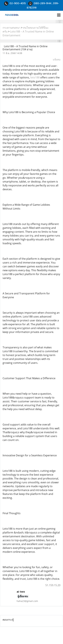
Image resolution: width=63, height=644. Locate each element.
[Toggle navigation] (59, 15)
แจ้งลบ (57, 59)
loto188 (35, 77)
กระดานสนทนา (11, 28)
